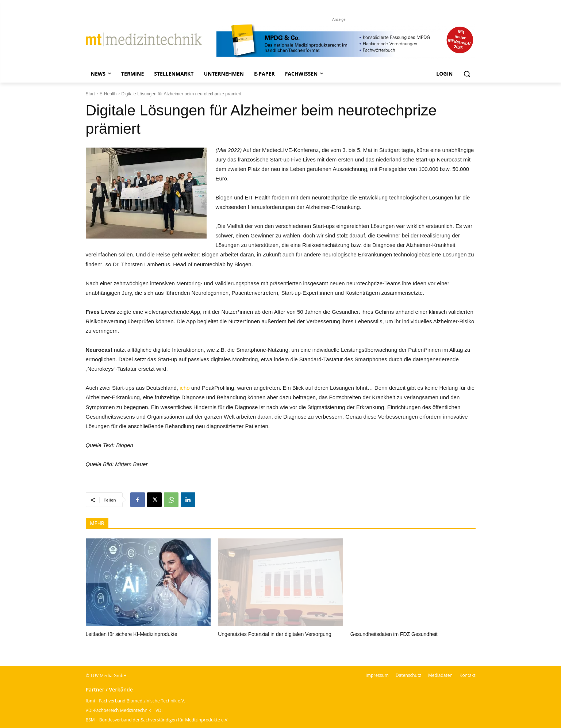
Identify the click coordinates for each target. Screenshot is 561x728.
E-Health (108, 94)
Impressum (377, 675)
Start (90, 94)
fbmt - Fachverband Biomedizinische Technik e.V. (136, 701)
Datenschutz (408, 675)
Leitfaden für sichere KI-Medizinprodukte (132, 634)
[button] (467, 74)
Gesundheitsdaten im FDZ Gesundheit (394, 634)
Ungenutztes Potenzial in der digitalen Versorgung (275, 634)
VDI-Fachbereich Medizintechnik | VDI (124, 710)
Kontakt (467, 675)
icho (185, 388)
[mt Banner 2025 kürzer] (346, 41)
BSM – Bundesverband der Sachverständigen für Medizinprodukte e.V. (157, 720)
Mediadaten (440, 675)
